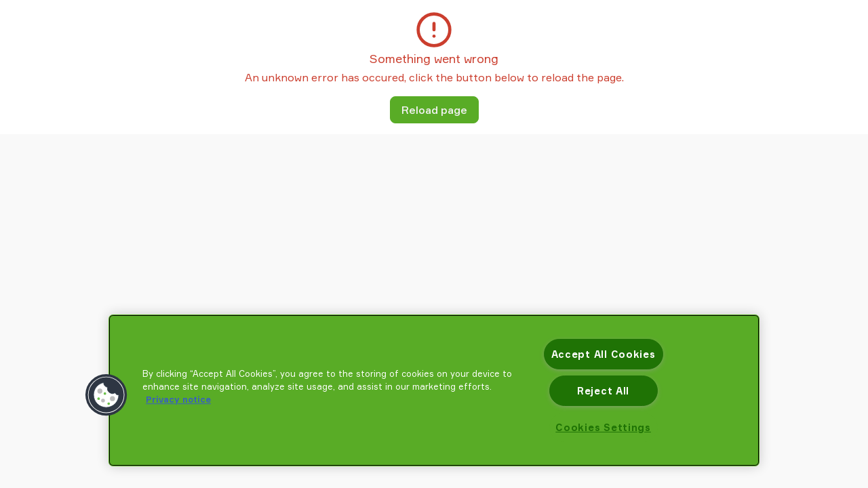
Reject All (603, 391)
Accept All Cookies (604, 354)
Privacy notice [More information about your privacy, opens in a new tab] (178, 399)
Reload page (434, 110)
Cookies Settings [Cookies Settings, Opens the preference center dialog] (603, 427)
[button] (106, 395)
